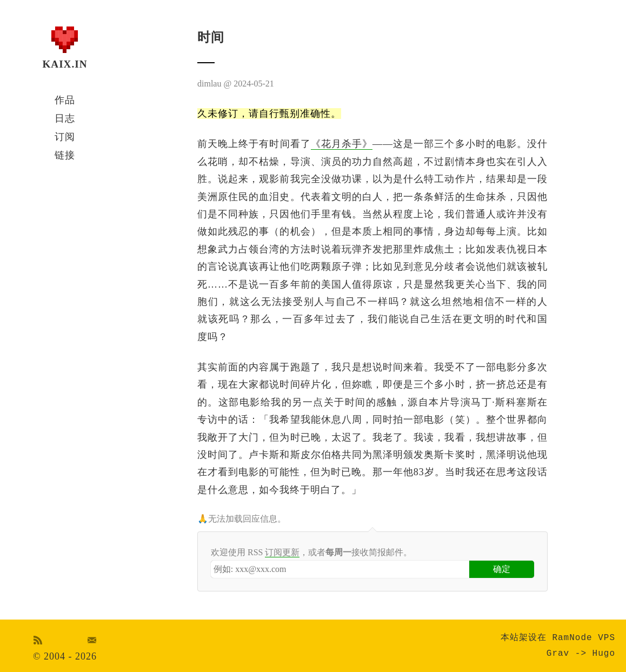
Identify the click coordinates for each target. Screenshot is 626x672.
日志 (65, 118)
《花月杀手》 (342, 144)
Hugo (604, 654)
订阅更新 (282, 552)
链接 (65, 155)
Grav (558, 654)
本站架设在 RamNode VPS (558, 638)
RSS (38, 640)
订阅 (65, 137)
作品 (65, 100)
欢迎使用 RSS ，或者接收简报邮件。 (311, 553)
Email (92, 640)
